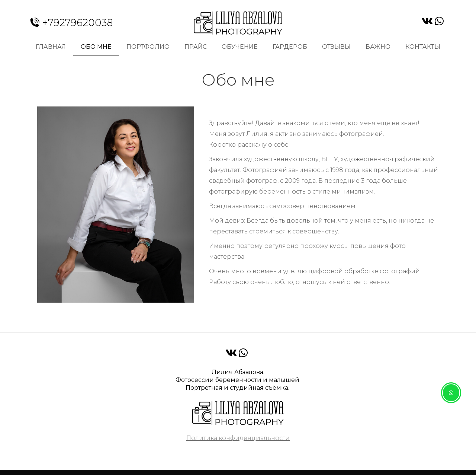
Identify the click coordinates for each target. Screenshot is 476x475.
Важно (378, 47)
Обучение (240, 47)
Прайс (196, 47)
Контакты (423, 47)
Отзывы (336, 47)
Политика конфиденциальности (238, 438)
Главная (51, 47)
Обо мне (96, 47)
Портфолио (148, 47)
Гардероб (290, 47)
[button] (451, 393)
